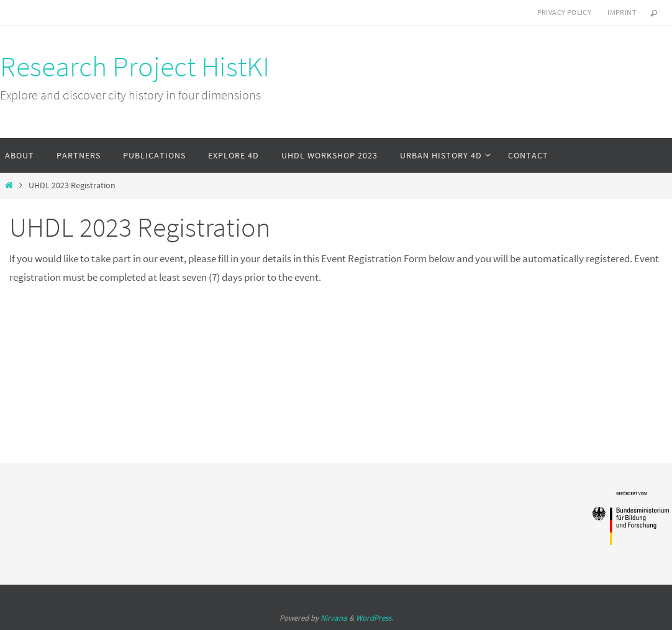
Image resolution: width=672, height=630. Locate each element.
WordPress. (375, 618)
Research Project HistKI (135, 66)
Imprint (622, 12)
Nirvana (334, 618)
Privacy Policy (565, 12)
